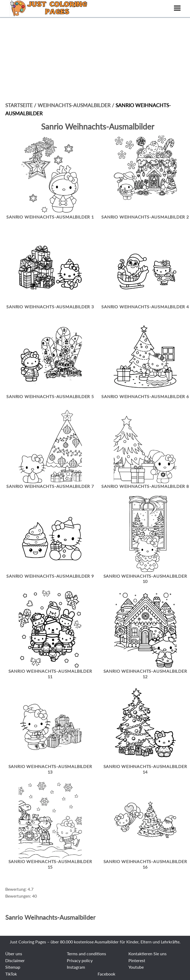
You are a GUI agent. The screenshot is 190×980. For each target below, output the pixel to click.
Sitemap (13, 967)
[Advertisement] (95, 39)
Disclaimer (15, 960)
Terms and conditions (86, 954)
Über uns (14, 954)
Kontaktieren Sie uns (147, 954)
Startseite (19, 105)
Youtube (136, 967)
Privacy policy (80, 960)
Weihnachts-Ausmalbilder (75, 105)
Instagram (76, 967)
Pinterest (137, 960)
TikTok (11, 974)
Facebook (106, 974)
